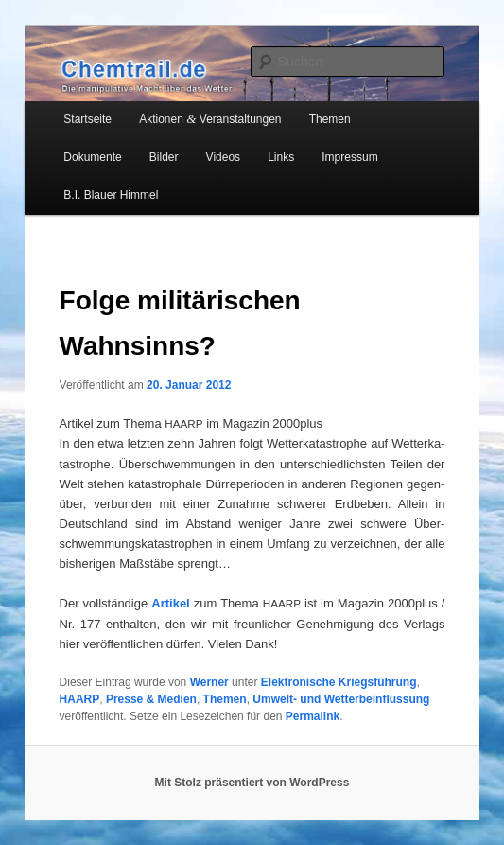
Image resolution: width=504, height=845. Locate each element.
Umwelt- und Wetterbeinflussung (341, 699)
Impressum (349, 157)
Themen (330, 119)
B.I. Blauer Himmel (111, 195)
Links (281, 157)
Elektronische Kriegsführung (339, 682)
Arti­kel (170, 603)
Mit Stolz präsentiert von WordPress (252, 783)
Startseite (87, 119)
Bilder (164, 157)
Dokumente (92, 157)
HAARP (80, 699)
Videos (223, 157)
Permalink (313, 716)
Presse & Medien (151, 699)
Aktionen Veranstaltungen (210, 119)
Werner (209, 682)
